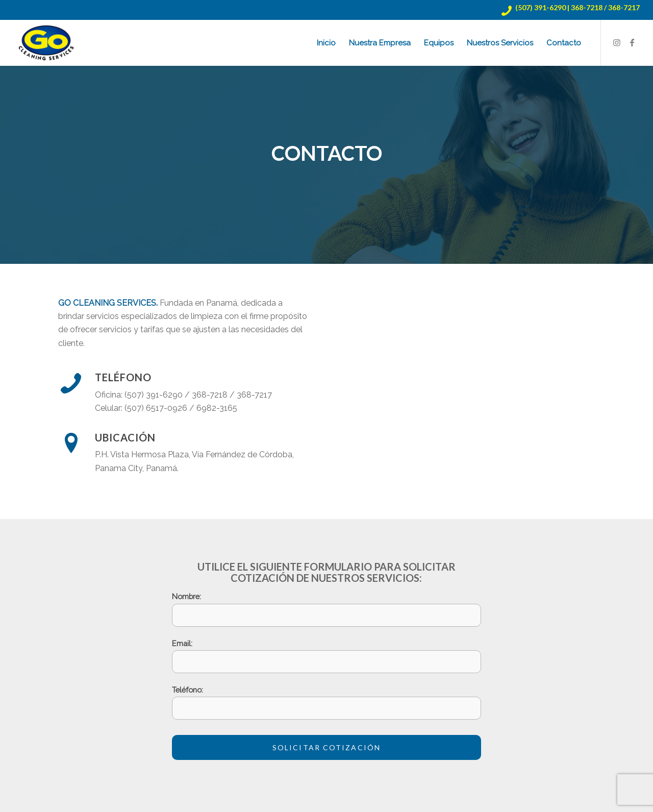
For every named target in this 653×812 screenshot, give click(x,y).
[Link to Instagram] (617, 42)
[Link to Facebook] (632, 42)
